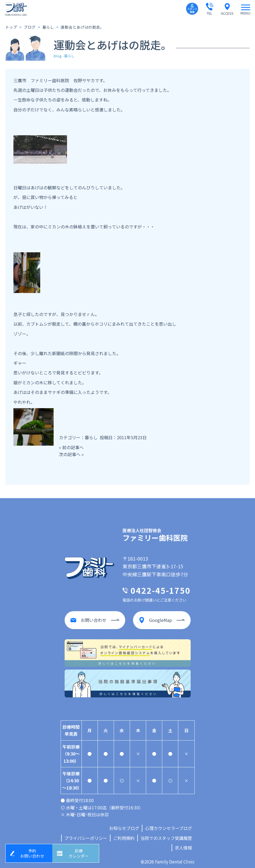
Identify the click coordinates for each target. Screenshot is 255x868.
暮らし (91, 437)
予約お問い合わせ (33, 853)
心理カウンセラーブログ (169, 826)
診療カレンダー (80, 853)
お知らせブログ (124, 826)
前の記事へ (73, 447)
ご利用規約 (124, 836)
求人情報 (183, 846)
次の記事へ (70, 454)
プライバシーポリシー (86, 836)
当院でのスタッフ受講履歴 (166, 836)
